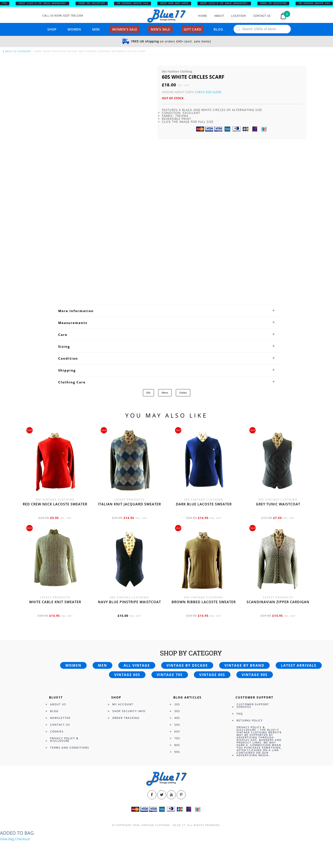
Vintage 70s (170, 675)
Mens (165, 393)
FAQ (240, 714)
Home (203, 16)
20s (177, 704)
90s (177, 752)
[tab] (167, 311)
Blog (218, 29)
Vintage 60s (127, 675)
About (219, 16)
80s (177, 745)
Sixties (183, 393)
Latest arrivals (299, 665)
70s (177, 738)
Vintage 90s (255, 675)
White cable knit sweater (55, 602)
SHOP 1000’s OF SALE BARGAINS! (48, 3)
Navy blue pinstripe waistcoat (129, 602)
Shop (52, 29)
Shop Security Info (129, 711)
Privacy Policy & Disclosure (64, 740)
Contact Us (262, 16)
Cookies (57, 731)
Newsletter (60, 718)
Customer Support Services (253, 706)
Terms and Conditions (70, 748)
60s (148, 393)
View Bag (7, 839)
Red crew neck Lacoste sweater (55, 504)
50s (177, 725)
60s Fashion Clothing (95, 51)
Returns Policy (250, 720)
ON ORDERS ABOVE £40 (138, 3)
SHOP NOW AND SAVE (180, 3)
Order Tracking (126, 718)
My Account (123, 704)
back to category (17, 51)
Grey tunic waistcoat (278, 504)
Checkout (23, 839)
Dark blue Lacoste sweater (204, 504)
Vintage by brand (244, 665)
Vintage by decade (187, 665)
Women (74, 29)
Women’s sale (125, 29)
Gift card (193, 29)
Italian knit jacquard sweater (129, 504)
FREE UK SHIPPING (97, 3)
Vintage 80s (212, 675)
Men (96, 29)
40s (177, 718)
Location (238, 16)
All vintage (137, 665)
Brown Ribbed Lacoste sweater (204, 602)
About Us (58, 704)
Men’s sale (160, 29)
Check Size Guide (208, 92)
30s (177, 711)
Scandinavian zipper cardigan (278, 602)
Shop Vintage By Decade (61, 51)
